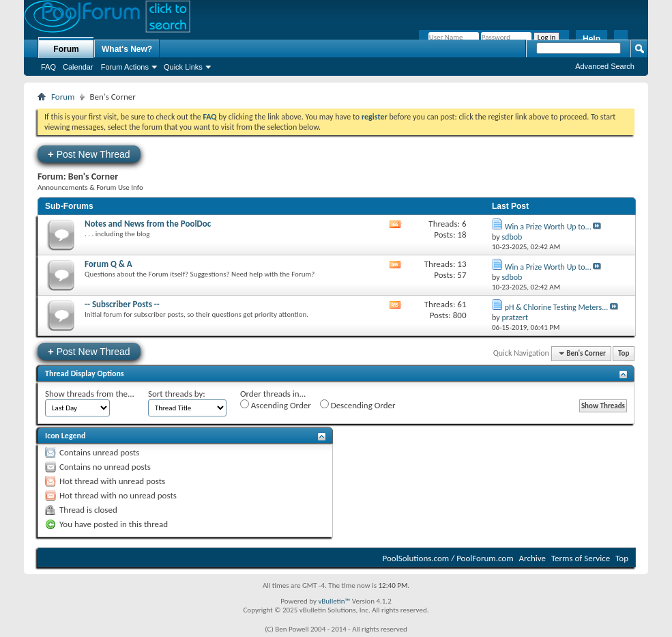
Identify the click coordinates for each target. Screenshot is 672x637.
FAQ (48, 67)
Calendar (78, 67)
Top (624, 353)
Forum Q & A (108, 264)
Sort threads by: (177, 394)
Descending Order (358, 405)
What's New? (127, 49)
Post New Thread (89, 154)
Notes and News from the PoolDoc (148, 224)
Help (591, 39)
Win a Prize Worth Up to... (548, 227)
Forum (66, 49)
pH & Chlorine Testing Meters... (557, 307)
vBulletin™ (334, 601)
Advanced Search (605, 66)
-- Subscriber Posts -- (122, 304)
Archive (532, 558)
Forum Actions (125, 67)
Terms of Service (581, 558)
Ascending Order (276, 405)
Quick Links (183, 67)
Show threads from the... (90, 394)
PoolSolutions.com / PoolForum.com (448, 558)
